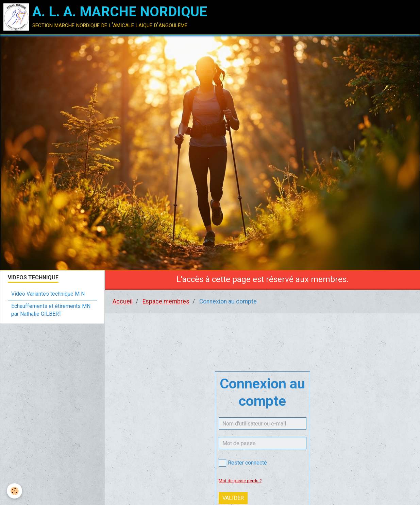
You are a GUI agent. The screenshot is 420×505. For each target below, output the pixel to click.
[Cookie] (14, 491)
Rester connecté (243, 463)
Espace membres (166, 301)
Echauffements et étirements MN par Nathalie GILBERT (51, 310)
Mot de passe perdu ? (240, 481)
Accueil (123, 301)
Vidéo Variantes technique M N (48, 294)
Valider (233, 498)
